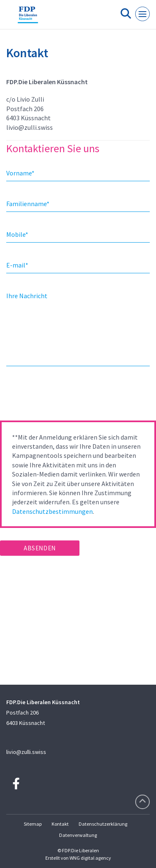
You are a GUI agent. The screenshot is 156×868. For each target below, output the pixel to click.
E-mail (17, 265)
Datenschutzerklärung (103, 824)
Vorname (20, 173)
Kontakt (60, 824)
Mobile (17, 234)
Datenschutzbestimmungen (52, 511)
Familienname (28, 204)
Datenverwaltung (78, 835)
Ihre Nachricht (27, 296)
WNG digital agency (90, 858)
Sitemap (33, 824)
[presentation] (63, 396)
